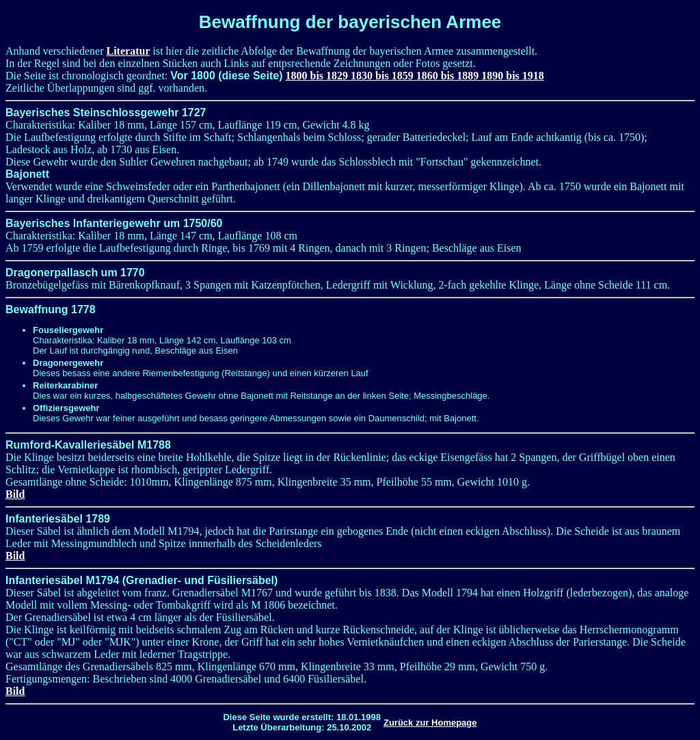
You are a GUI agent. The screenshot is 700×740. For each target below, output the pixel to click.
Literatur (129, 51)
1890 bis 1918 (513, 76)
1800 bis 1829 (319, 76)
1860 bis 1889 (449, 76)
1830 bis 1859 (383, 76)
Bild (15, 494)
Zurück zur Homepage (430, 723)
